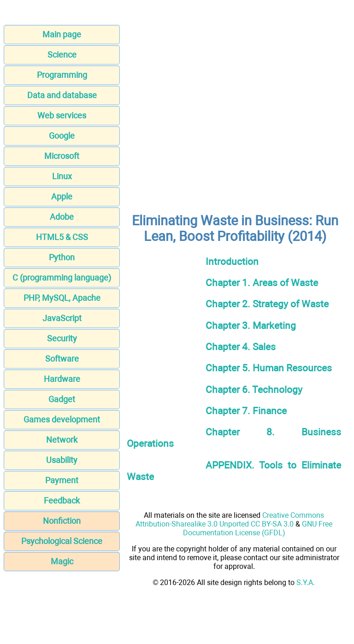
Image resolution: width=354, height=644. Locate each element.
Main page (62, 34)
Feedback (62, 501)
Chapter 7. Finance (246, 411)
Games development (62, 419)
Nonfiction (62, 521)
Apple (62, 196)
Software (62, 359)
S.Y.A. (306, 583)
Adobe (62, 217)
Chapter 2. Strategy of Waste (267, 304)
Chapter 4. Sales (241, 347)
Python (62, 257)
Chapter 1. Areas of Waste (262, 283)
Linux (62, 176)
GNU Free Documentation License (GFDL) (258, 528)
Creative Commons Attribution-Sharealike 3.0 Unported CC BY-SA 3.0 (230, 520)
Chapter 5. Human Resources (269, 368)
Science (62, 55)
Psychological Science (62, 541)
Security (62, 338)
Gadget (62, 399)
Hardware (62, 379)
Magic (62, 561)
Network (62, 440)
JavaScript (62, 318)
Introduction (232, 261)
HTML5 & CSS (62, 237)
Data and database (62, 95)
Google (62, 136)
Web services (62, 115)
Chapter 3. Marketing (251, 325)
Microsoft (62, 156)
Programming (62, 75)
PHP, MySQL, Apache (62, 298)
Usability (62, 460)
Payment (62, 480)
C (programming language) (62, 278)
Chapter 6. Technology (254, 389)
